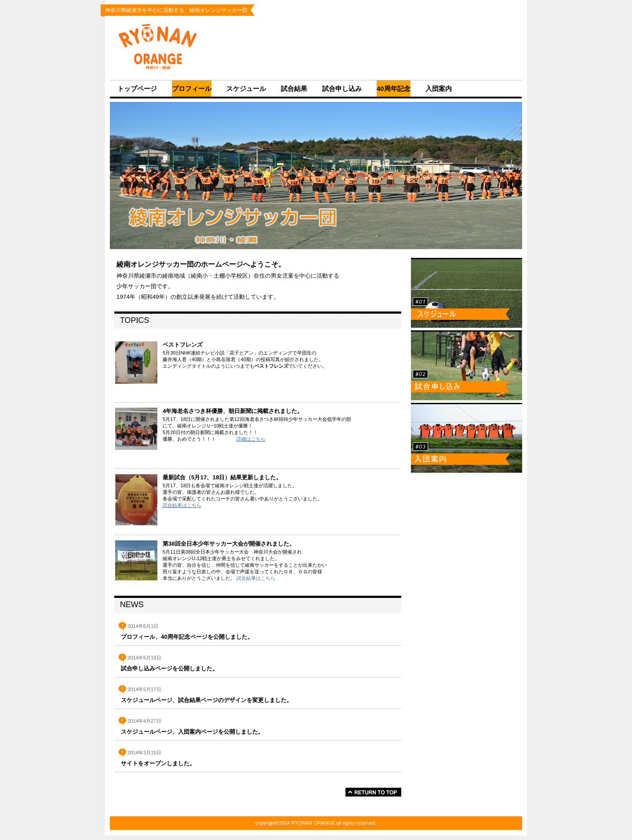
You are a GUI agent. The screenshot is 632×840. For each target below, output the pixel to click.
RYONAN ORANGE (164, 48)
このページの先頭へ (373, 792)
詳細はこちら (251, 439)
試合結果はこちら (182, 505)
